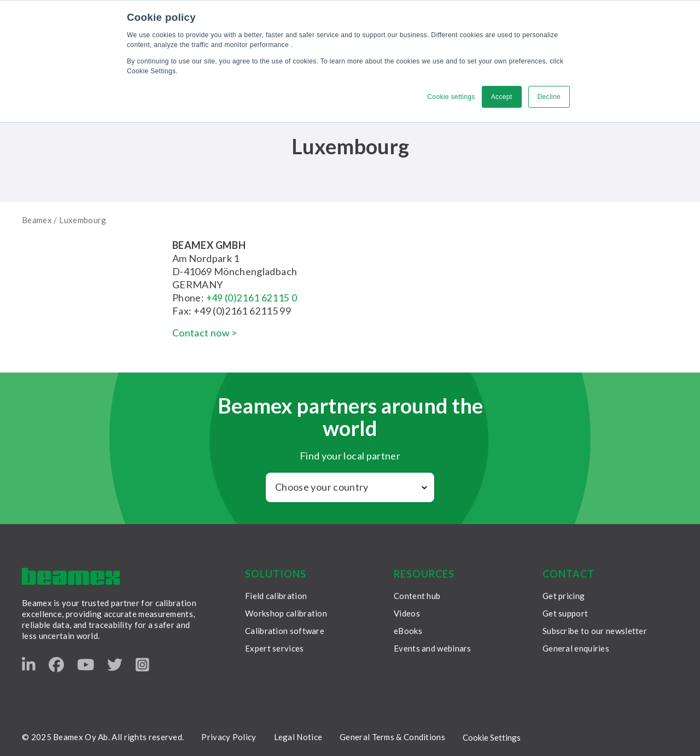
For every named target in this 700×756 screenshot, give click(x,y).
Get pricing (564, 596)
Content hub (417, 596)
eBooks (408, 631)
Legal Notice (298, 737)
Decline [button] (549, 97)
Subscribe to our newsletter (595, 631)
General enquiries (576, 648)
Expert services (275, 648)
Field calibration (276, 596)
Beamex (37, 220)
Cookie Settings (492, 737)
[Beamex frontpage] (71, 576)
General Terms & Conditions (392, 737)
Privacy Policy (229, 737)
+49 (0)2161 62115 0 (252, 298)
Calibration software (285, 631)
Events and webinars (433, 648)
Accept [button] (502, 97)
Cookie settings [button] (451, 97)
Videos (407, 613)
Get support (565, 613)
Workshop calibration (286, 613)
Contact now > (205, 333)
